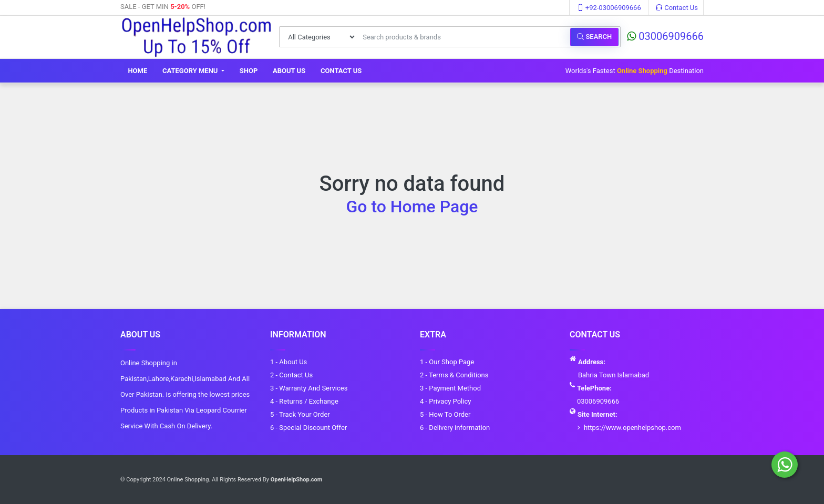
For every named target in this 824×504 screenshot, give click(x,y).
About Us (289, 71)
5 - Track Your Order (300, 414)
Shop (249, 71)
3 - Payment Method (450, 388)
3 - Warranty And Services (309, 388)
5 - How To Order (445, 414)
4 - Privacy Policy (445, 401)
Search (594, 37)
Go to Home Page (412, 207)
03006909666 (665, 36)
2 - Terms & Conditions (454, 375)
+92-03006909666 (609, 8)
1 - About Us (289, 362)
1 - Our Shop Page (447, 362)
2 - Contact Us (291, 375)
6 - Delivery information (455, 428)
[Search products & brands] (463, 37)
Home (137, 71)
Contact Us (677, 8)
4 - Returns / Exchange (304, 401)
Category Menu (191, 71)
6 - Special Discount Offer (308, 428)
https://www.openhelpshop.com (632, 428)
